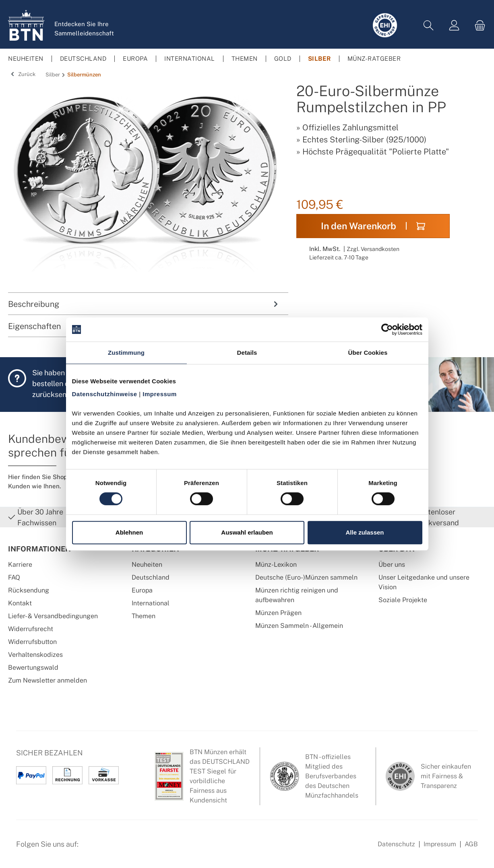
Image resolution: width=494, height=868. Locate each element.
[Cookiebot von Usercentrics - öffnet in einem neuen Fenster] (387, 329)
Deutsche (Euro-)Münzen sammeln (306, 577)
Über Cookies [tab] (368, 353)
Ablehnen (129, 532)
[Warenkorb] (477, 26)
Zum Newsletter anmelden (48, 680)
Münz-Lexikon (276, 565)
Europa (142, 590)
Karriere (20, 565)
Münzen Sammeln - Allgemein (299, 626)
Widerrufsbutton (32, 642)
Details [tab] (247, 353)
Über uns (392, 565)
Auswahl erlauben (247, 532)
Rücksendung (29, 590)
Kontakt (20, 603)
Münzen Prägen (278, 613)
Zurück (22, 74)
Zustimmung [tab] (126, 353)
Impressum (440, 844)
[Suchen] (428, 26)
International (151, 603)
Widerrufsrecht (31, 629)
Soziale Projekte (403, 600)
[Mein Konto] (454, 26)
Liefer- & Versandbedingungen (53, 616)
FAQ (14, 577)
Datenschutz (396, 844)
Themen (144, 616)
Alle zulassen (365, 532)
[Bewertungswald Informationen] (131, 848)
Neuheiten (147, 565)
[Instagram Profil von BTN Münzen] (111, 848)
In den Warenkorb (373, 226)
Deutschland (151, 577)
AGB (471, 844)
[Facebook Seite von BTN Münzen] (91, 848)
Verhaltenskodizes (35, 655)
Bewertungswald (33, 667)
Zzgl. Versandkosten (373, 249)
